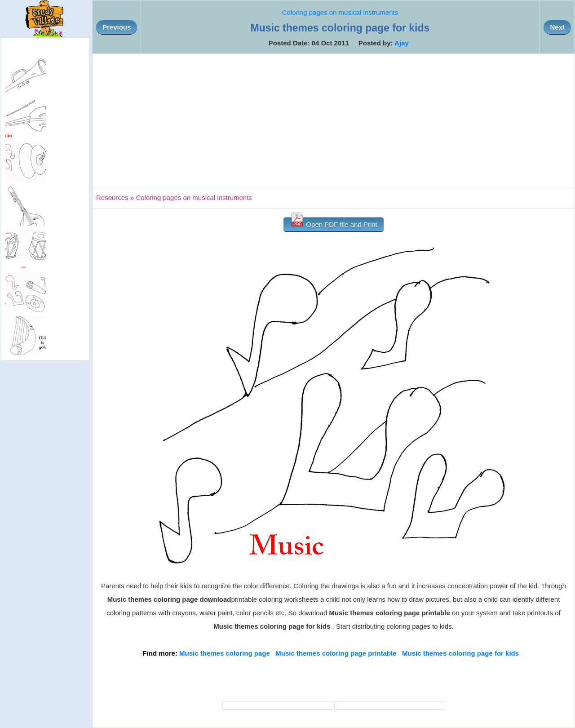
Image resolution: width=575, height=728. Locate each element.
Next (557, 27)
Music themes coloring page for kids (460, 653)
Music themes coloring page (225, 653)
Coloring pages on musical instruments (340, 12)
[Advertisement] (334, 120)
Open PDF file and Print (334, 223)
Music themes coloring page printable (336, 653)
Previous (117, 27)
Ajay (402, 43)
